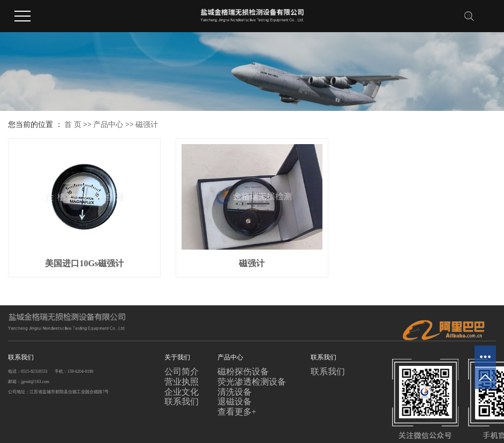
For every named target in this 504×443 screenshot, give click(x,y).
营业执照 (182, 382)
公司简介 (182, 371)
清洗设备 (235, 392)
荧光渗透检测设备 (252, 382)
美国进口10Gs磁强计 (84, 263)
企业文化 (182, 392)
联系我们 (182, 401)
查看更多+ (237, 412)
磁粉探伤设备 (243, 371)
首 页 (73, 125)
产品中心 (108, 125)
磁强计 (147, 125)
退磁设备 (235, 401)
